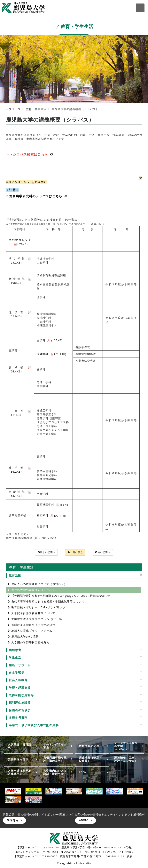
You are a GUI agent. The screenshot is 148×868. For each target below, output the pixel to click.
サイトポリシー (49, 815)
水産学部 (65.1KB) (20, 494)
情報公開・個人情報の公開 (20, 815)
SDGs (82, 773)
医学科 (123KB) (50, 340)
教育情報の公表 (89, 747)
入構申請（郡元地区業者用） (19, 773)
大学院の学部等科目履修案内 (30, 643)
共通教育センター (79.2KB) (20, 242)
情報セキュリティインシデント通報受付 (119, 815)
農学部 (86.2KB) (20, 470)
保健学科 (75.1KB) (51, 354)
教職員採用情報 (18, 760)
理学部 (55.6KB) (20, 314)
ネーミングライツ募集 (55, 747)
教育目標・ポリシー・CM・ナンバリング (38, 608)
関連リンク (67, 815)
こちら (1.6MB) (34, 182)
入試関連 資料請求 (19, 747)
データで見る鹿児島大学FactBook (126, 747)
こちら (60, 196)
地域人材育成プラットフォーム (32, 631)
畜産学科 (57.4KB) (51, 515)
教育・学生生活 (36, 109)
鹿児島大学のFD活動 (25, 637)
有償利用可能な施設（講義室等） (55, 760)
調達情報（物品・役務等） (90, 760)
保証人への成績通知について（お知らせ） (39, 584)
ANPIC (84, 821)
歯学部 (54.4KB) (20, 369)
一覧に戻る (75, 553)
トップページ (12, 109)
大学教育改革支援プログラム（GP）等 (37, 619)
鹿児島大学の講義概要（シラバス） (35, 590)
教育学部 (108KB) (20, 281)
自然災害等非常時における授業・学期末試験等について (48, 602)
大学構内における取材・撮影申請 (55, 773)
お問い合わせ (83, 815)
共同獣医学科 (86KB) (53, 505)
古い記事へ (106, 553)
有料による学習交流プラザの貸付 (33, 625)
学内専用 (13, 821)
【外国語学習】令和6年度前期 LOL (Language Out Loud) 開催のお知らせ (61, 596)
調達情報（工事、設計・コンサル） (126, 760)
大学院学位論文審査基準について (33, 614)
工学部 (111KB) (20, 413)
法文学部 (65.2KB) (20, 261)
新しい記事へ (43, 553)
